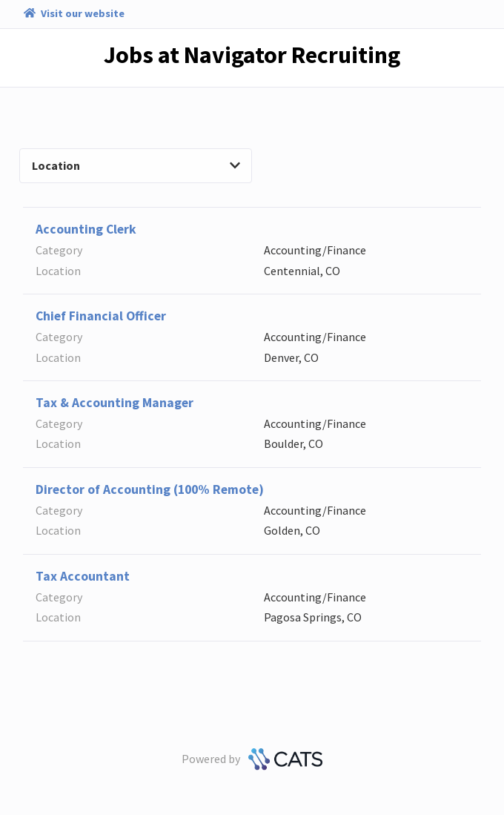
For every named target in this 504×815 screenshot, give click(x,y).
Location (136, 165)
